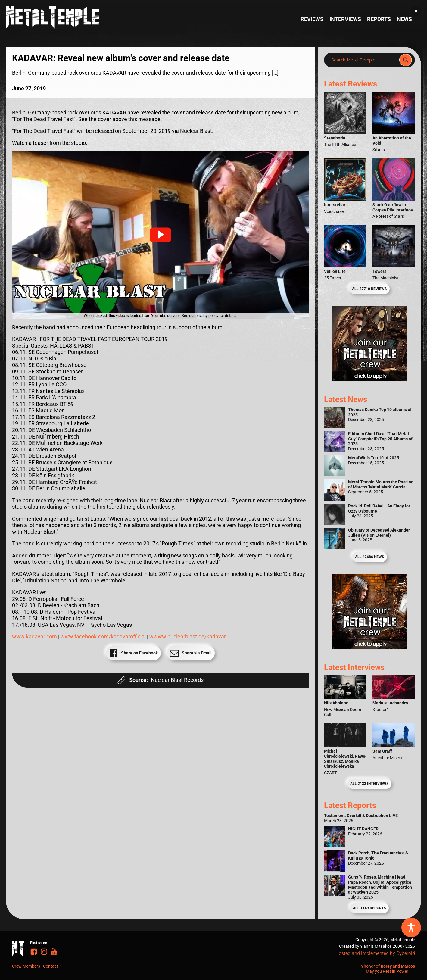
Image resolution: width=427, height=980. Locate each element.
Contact (51, 966)
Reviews (312, 19)
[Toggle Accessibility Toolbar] (411, 927)
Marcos (408, 966)
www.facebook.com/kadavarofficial (103, 637)
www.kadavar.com (35, 637)
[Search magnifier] (406, 60)
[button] (161, 235)
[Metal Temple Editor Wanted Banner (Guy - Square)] (369, 647)
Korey (386, 966)
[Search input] (363, 60)
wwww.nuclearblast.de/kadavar (188, 637)
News (404, 19)
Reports (379, 19)
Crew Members (26, 966)
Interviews (345, 19)
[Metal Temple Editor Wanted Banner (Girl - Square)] (369, 379)
